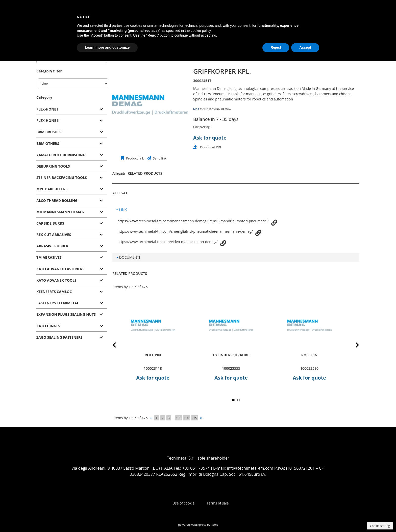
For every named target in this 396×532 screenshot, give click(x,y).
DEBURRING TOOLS (53, 166)
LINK (123, 210)
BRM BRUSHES (49, 132)
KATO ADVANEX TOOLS (56, 280)
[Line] (73, 83)
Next (353, 346)
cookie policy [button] (201, 31)
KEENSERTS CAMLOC (54, 292)
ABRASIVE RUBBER (52, 246)
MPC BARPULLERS (52, 189)
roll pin (153, 355)
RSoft (214, 525)
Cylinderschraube (231, 355)
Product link (135, 158)
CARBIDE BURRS (50, 223)
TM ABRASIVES (49, 257)
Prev (118, 346)
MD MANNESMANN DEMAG (60, 212)
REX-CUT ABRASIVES (54, 235)
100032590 (309, 368)
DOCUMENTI (130, 257)
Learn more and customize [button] (107, 47)
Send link (159, 158)
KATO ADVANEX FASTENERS (60, 269)
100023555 (231, 368)
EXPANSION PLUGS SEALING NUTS (66, 314)
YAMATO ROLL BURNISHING (61, 155)
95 (195, 418)
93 (179, 418)
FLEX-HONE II (48, 121)
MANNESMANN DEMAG (216, 109)
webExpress (199, 525)
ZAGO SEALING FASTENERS (59, 337)
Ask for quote (210, 138)
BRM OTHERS (48, 143)
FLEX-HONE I (47, 109)
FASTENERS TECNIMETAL (58, 303)
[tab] (72, 109)
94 (187, 418)
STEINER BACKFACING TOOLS (62, 178)
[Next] (201, 418)
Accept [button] (305, 47)
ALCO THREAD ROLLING (57, 201)
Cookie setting (380, 526)
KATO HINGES (48, 326)
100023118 (153, 368)
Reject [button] (276, 47)
